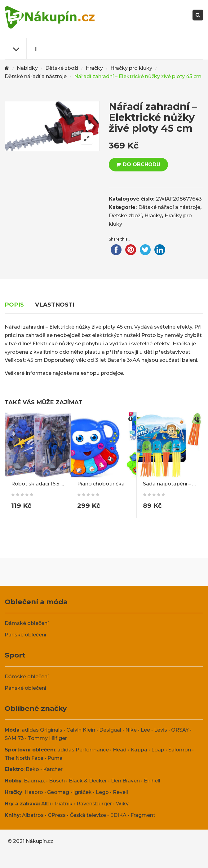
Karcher (53, 769)
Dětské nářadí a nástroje (36, 76)
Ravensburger (94, 804)
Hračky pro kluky (131, 68)
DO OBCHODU (142, 164)
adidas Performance (83, 750)
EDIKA (118, 815)
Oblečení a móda (36, 602)
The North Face (24, 758)
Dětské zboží (62, 68)
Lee (145, 730)
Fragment (143, 815)
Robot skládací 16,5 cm (40, 484)
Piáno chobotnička (101, 484)
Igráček (82, 792)
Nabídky (27, 68)
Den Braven (125, 781)
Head (120, 750)
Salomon (180, 750)
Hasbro (34, 792)
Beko (32, 769)
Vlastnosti (55, 305)
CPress (57, 815)
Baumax (34, 781)
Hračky (94, 68)
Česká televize (88, 815)
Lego (102, 792)
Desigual (110, 730)
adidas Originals (42, 730)
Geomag (58, 792)
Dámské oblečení (27, 623)
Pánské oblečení (25, 635)
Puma (55, 758)
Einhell (152, 781)
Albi (46, 804)
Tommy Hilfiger (47, 738)
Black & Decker (88, 781)
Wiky (122, 804)
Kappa (139, 750)
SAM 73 (14, 738)
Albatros (33, 815)
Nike (131, 730)
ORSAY (180, 730)
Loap (158, 750)
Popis (14, 305)
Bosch (57, 781)
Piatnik (64, 804)
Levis (161, 730)
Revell (120, 792)
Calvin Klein (81, 730)
